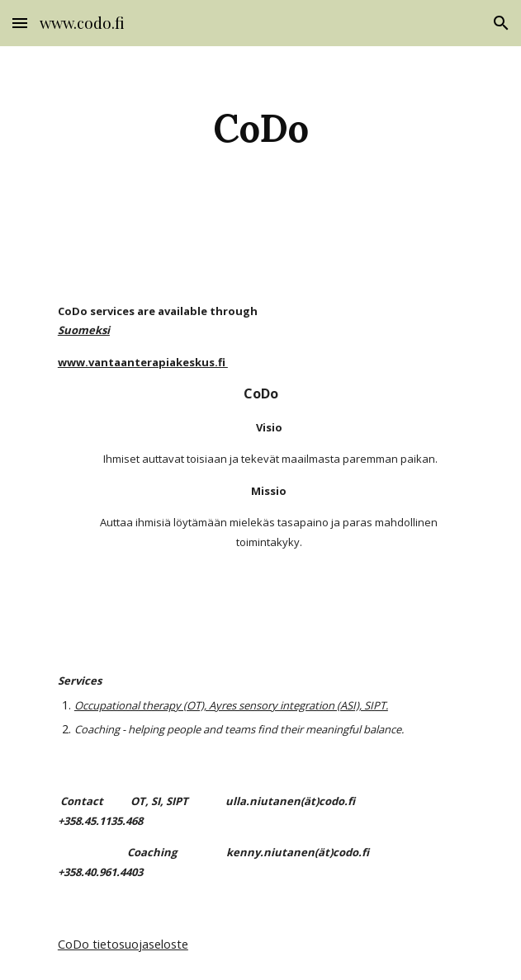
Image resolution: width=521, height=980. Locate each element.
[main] (260, 127)
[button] (20, 23)
